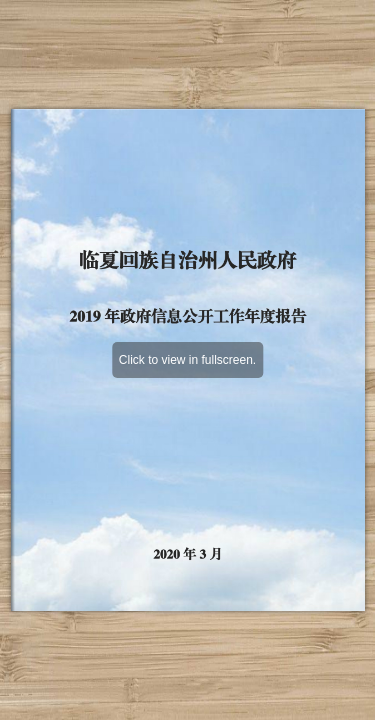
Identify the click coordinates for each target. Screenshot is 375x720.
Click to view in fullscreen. (187, 360)
